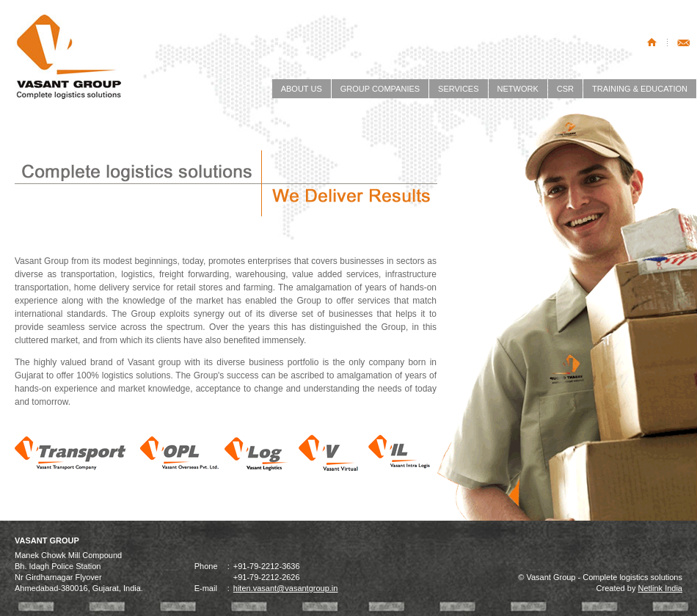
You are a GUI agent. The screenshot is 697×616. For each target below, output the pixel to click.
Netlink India (660, 588)
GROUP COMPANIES (380, 89)
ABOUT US (302, 89)
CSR (565, 89)
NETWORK (518, 89)
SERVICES (458, 89)
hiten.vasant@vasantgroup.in (286, 588)
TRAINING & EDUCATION (640, 89)
